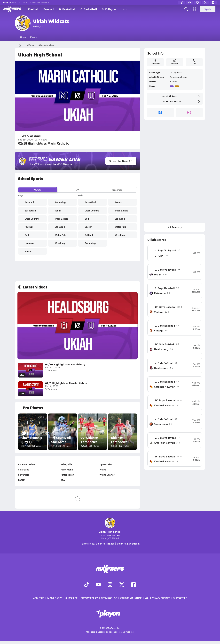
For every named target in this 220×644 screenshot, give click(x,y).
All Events (175, 227)
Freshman (117, 190)
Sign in (208, 9)
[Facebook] (213, 2)
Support (180, 598)
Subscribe (71, 598)
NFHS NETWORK (40, 2)
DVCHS (22, 480)
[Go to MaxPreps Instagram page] (110, 585)
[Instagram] (197, 2)
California (30, 45)
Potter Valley (67, 475)
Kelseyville (66, 464)
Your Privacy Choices (157, 598)
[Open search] (186, 9)
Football (33, 9)
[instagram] (189, 112)
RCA (63, 480)
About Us (39, 598)
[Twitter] (205, 2)
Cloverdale (24, 475)
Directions (155, 62)
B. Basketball (67, 9)
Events (34, 37)
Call (194, 62)
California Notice (131, 598)
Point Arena (67, 469)
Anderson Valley (26, 464)
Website (175, 62)
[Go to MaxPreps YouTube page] (98, 585)
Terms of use (109, 598)
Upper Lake (106, 464)
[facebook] (160, 112)
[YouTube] (190, 2)
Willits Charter (107, 475)
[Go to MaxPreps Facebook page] (134, 585)
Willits (103, 469)
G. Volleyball (110, 9)
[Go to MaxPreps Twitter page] (122, 585)
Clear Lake (24, 469)
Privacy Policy (89, 598)
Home (23, 37)
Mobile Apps (55, 598)
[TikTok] (182, 2)
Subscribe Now (121, 161)
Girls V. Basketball (29, 136)
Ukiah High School (46, 45)
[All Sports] (125, 9)
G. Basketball (89, 9)
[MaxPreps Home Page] (20, 45)
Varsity (38, 190)
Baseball (49, 9)
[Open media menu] (195, 9)
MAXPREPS (10, 2)
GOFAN (23, 2)
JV (77, 190)
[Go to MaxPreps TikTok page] (86, 585)
